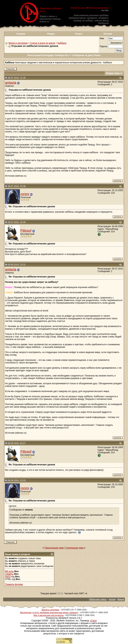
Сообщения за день (82, 55)
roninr (25, 194)
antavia (11, 83)
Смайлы (9, 574)
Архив (112, 599)
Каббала (62, 43)
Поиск (97, 55)
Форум (51, 34)
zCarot (93, 621)
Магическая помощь (99, 8)
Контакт (108, 34)
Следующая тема (75, 548)
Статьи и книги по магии (42, 43)
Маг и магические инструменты (49, 615)
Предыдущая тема (54, 548)
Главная (21, 34)
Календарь (48, 55)
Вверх (121, 599)
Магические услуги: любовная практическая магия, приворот (49, 612)
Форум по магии (79, 8)
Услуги (79, 34)
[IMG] (8, 577)
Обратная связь (98, 599)
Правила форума (14, 584)
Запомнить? (115, 43)
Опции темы (113, 73)
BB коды (9, 571)
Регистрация (34, 55)
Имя (102, 38)
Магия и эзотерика (18, 43)
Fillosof (26, 231)
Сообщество (63, 55)
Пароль (104, 46)
